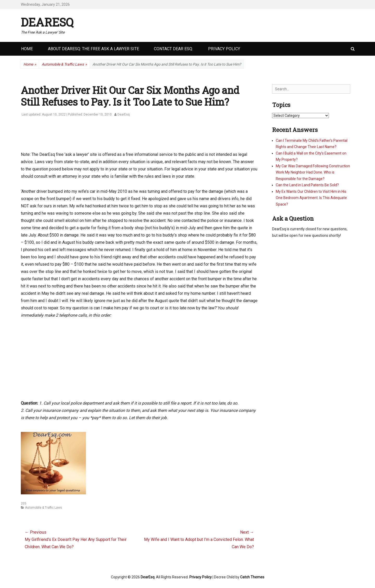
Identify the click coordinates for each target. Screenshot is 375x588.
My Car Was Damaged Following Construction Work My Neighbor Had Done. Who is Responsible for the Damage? (313, 172)
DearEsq (47, 22)
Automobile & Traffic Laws (64, 64)
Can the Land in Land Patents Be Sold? (307, 185)
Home (27, 49)
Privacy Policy (224, 49)
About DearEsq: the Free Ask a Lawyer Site (93, 49)
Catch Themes (252, 577)
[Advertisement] (116, 137)
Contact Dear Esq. (173, 49)
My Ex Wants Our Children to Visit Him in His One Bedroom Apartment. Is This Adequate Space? (311, 198)
